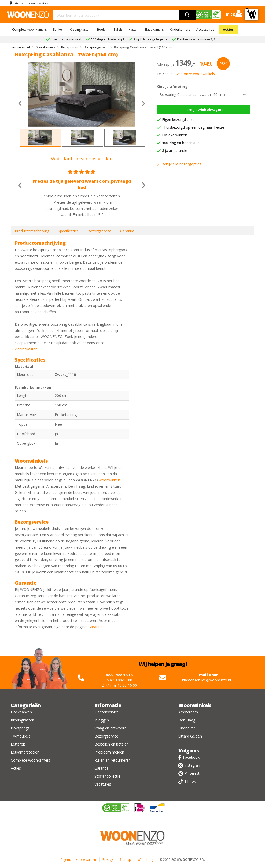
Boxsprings (20, 728)
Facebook (191, 757)
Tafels (118, 30)
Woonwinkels (195, 705)
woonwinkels (110, 480)
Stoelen (102, 30)
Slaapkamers (154, 30)
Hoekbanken (21, 712)
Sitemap (125, 860)
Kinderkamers (180, 30)
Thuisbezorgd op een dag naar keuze (193, 127)
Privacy (108, 860)
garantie (175, 151)
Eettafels (18, 744)
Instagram (193, 765)
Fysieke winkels (175, 135)
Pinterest (192, 773)
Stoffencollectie (107, 776)
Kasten (134, 30)
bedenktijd (181, 143)
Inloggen (102, 720)
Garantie (127, 231)
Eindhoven (187, 728)
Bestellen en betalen (112, 744)
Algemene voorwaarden (78, 860)
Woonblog (145, 860)
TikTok (190, 781)
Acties (228, 29)
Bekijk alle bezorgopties (179, 164)
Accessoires (205, 30)
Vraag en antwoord (111, 728)
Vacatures (103, 784)
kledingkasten (26, 349)
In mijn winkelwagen (203, 109)
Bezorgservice (99, 231)
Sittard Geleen (190, 736)
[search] (187, 15)
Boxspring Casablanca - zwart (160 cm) (192, 94)
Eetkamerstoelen (25, 752)
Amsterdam (188, 712)
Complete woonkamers (29, 30)
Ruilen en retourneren (113, 760)
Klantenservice (107, 712)
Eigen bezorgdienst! (178, 120)
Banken (58, 30)
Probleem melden (109, 752)
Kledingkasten (80, 30)
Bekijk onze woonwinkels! (35, 3)
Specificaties (68, 231)
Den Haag (187, 720)
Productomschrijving (32, 231)
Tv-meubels (21, 736)
